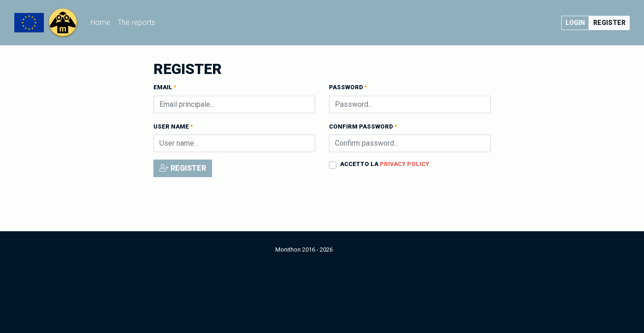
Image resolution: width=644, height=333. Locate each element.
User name (173, 126)
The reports (137, 22)
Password (348, 87)
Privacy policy (404, 164)
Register (609, 23)
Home (102, 22)
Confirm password (363, 126)
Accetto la (385, 164)
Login (575, 23)
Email (165, 87)
